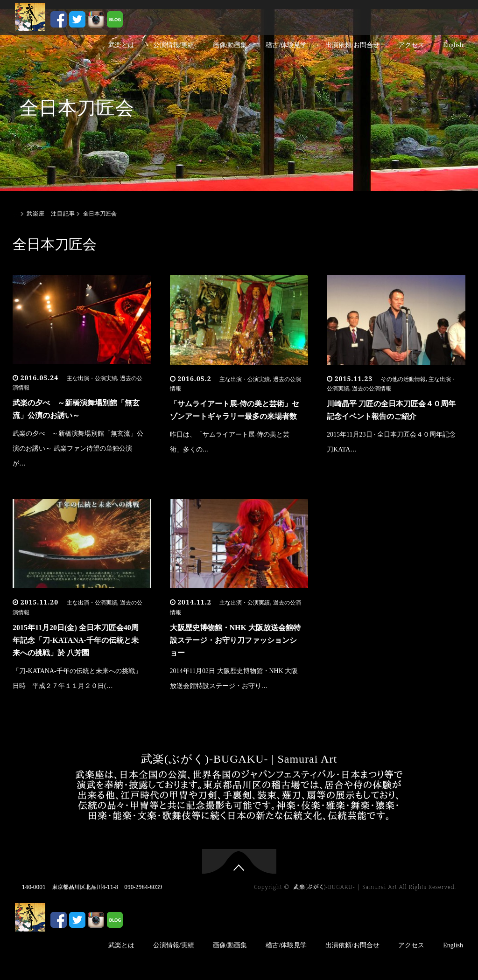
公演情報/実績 (174, 45)
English (453, 45)
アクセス (411, 45)
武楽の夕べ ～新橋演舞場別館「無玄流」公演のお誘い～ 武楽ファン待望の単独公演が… (78, 448)
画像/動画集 (230, 45)
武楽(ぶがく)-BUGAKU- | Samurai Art (239, 759)
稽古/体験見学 (286, 45)
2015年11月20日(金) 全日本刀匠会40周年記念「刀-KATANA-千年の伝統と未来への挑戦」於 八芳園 (76, 640)
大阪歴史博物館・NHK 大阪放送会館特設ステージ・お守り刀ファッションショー (235, 640)
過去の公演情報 (372, 389)
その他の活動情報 (403, 379)
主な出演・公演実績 (92, 378)
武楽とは (121, 45)
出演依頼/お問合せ (352, 45)
